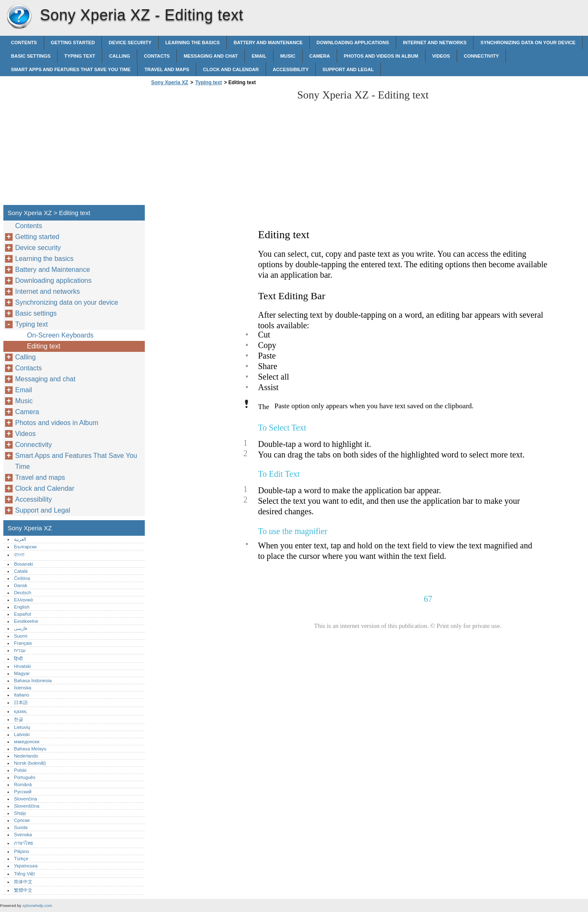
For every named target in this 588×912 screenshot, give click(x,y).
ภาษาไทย (24, 843)
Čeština (22, 578)
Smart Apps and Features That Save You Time (71, 69)
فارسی (20, 628)
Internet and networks (435, 43)
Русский (23, 792)
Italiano (21, 695)
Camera (320, 56)
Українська (26, 866)
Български (25, 547)
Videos (441, 56)
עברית (20, 650)
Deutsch (23, 593)
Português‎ (25, 777)
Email (259, 56)
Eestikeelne (26, 621)
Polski (20, 770)
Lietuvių (22, 727)
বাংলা (19, 555)
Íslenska (23, 688)
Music (288, 56)
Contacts (157, 56)
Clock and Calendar (231, 69)
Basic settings (31, 56)
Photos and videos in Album (381, 56)
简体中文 (23, 882)
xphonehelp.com (37, 905)
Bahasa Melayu (30, 749)
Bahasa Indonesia (33, 681)
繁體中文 (23, 890)
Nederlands (26, 756)
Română (23, 784)
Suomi (21, 636)
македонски (27, 742)
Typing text (80, 56)
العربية (20, 539)
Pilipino (21, 851)
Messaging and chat (211, 56)
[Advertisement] (220, 148)
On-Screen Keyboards (60, 335)
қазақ (20, 711)
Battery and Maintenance (268, 43)
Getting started (73, 43)
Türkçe (21, 859)
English (22, 607)
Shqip (20, 813)
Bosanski (23, 564)
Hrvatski (22, 666)
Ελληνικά (23, 600)
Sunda (21, 827)
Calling (120, 56)
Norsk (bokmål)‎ (30, 763)
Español (22, 614)
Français (23, 643)
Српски (22, 820)
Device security (130, 43)
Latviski (22, 734)
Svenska (23, 835)
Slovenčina (25, 799)
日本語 (21, 702)
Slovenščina (27, 806)
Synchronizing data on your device (528, 43)
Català (21, 571)
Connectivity (481, 56)
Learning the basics (193, 43)
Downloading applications (353, 43)
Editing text (44, 346)
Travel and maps (167, 69)
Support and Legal (348, 69)
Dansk (21, 585)
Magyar (22, 673)
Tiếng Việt (24, 874)
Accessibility (291, 69)
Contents (24, 43)
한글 (19, 719)
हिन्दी (18, 659)
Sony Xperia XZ (19, 17)
